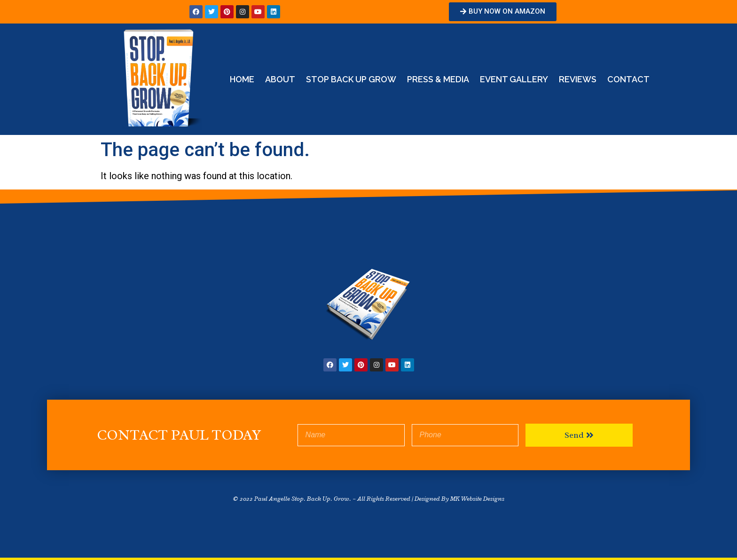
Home (242, 79)
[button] (503, 12)
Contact (628, 79)
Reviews (578, 79)
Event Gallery (514, 79)
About (280, 79)
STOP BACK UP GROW (351, 79)
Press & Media (438, 79)
